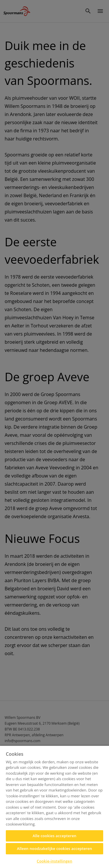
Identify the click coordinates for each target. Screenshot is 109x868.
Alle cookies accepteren (54, 836)
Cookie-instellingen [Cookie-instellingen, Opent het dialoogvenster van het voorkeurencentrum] (54, 861)
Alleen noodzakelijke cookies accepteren (54, 849)
